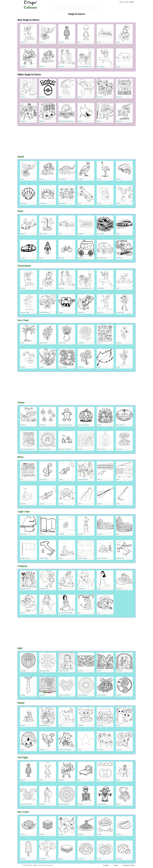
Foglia (99, 367)
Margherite (81, 367)
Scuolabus (81, 234)
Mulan (99, 589)
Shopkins (42, 121)
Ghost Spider (101, 67)
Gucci (99, 780)
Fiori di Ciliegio (63, 367)
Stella (80, 750)
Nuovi (126, 2)
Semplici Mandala (83, 695)
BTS (22, 480)
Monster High (120, 313)
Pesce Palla (43, 203)
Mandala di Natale (44, 671)
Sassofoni (23, 504)
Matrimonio (119, 671)
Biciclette (61, 258)
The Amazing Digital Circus (85, 67)
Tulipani (42, 367)
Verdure (61, 835)
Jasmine (23, 613)
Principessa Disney (26, 589)
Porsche (23, 258)
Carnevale (119, 449)
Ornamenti (42, 425)
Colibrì (118, 203)
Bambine (23, 725)
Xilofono (99, 480)
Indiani (118, 780)
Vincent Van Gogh (64, 671)
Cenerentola (81, 589)
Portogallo (62, 534)
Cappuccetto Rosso (45, 725)
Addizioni (42, 695)
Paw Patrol (100, 97)
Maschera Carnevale (64, 695)
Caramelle (119, 750)
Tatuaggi (119, 695)
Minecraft (119, 121)
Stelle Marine (62, 203)
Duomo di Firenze (102, 558)
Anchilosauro (62, 179)
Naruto (80, 97)
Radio (118, 480)
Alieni (79, 42)
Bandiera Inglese (82, 558)
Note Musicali (43, 480)
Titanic (99, 42)
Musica (21, 457)
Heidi (118, 288)
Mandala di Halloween (46, 449)
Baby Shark (100, 750)
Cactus (118, 367)
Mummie (61, 42)
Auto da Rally (101, 234)
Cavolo (99, 859)
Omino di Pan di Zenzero (65, 425)
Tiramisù (23, 835)
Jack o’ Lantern (101, 449)
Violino (80, 504)
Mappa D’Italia (120, 558)
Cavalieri (42, 804)
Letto (79, 780)
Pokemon (42, 97)
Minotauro (23, 67)
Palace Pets (81, 313)
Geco (79, 203)
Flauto (118, 504)
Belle (60, 589)
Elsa (79, 613)
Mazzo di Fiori (43, 343)
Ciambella (81, 859)
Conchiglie (23, 203)
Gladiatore (81, 534)
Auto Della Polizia (102, 258)
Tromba (61, 480)
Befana (61, 725)
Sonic (60, 97)
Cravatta (23, 695)
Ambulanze (81, 258)
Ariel (98, 613)
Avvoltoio (80, 179)
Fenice (41, 42)
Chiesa (61, 558)
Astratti (99, 671)
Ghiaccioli (23, 859)
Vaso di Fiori (62, 343)
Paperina (23, 42)
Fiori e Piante (23, 320)
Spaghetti (81, 835)
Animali (21, 156)
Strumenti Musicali (83, 480)
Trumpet (42, 504)
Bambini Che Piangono (65, 750)
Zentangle (23, 671)
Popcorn (99, 835)
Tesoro (118, 804)
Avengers (23, 121)
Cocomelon (100, 725)
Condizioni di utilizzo (129, 865)
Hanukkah (23, 425)
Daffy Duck (100, 313)
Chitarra (99, 504)
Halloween (119, 97)
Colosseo (100, 534)
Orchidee (23, 367)
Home (121, 2)
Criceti (99, 203)
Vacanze (21, 402)
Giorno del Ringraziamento (28, 449)
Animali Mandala (102, 695)
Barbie (41, 613)
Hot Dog (119, 835)
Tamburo (61, 504)
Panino (61, 859)
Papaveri (119, 343)
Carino (118, 725)
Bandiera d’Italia (25, 558)
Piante (99, 343)
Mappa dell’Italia (44, 558)
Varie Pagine (23, 757)
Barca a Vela (43, 234)
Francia (42, 534)
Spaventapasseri (102, 804)
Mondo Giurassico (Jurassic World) (68, 121)
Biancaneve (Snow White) (66, 613)
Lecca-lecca (43, 859)
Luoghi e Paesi (24, 511)
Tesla (60, 234)
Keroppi (61, 313)
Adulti (20, 648)
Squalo (80, 121)
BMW (118, 234)
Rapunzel (119, 589)
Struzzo (99, 179)
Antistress (81, 671)
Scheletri (80, 804)
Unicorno (23, 97)
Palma (22, 343)
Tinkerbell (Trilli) (44, 589)
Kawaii (22, 750)
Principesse (22, 566)
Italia (118, 534)
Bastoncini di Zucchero (26, 804)
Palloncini (42, 750)
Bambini (21, 703)
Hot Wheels (119, 258)
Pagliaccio (81, 725)
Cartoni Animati (24, 266)
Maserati (23, 234)
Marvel (99, 121)
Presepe (80, 449)
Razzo (41, 258)
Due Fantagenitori (44, 313)
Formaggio (119, 859)
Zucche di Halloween (84, 425)
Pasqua (99, 425)
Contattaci (106, 865)
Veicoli (20, 211)
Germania (23, 534)
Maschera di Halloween (65, 449)
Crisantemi (81, 343)
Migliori (132, 2)
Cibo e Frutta (23, 812)
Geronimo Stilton (25, 313)
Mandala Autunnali (64, 804)
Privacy (116, 865)
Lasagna (42, 835)
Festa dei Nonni (121, 425)
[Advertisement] (76, 140)
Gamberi (119, 179)
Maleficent (62, 67)
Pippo (118, 42)
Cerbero (42, 67)
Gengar (118, 67)
